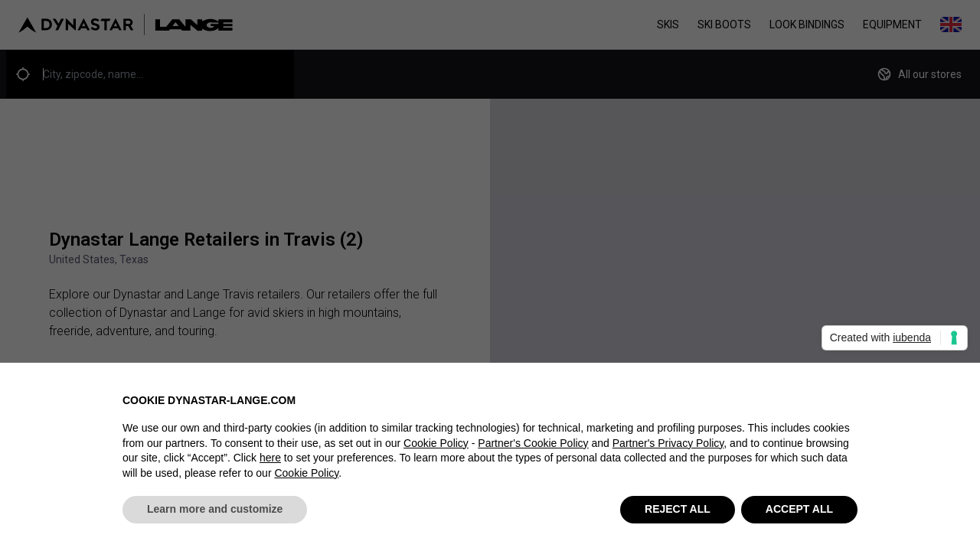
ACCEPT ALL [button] (799, 510)
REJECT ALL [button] (678, 510)
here (270, 458)
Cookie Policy (436, 443)
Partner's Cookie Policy (533, 443)
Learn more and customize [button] (215, 510)
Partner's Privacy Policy (668, 443)
